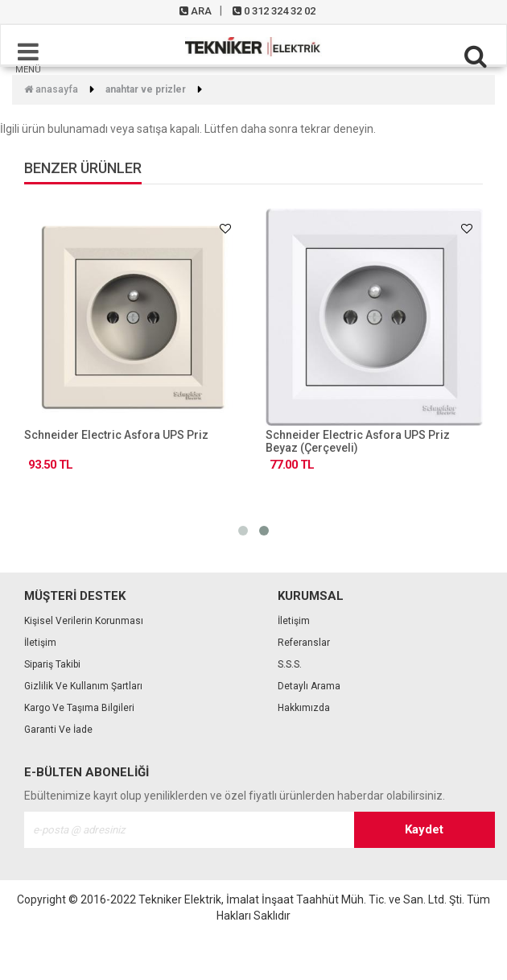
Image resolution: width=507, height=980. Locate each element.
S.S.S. (290, 664)
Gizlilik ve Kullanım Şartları (83, 686)
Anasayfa (51, 89)
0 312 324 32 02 (274, 11)
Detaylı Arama (309, 686)
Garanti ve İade (58, 730)
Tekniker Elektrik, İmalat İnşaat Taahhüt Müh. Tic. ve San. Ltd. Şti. (301, 899)
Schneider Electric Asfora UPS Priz (116, 435)
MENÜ (28, 57)
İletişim (40, 643)
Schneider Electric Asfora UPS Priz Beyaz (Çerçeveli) (358, 441)
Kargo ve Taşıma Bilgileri (79, 708)
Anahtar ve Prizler (146, 89)
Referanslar (304, 643)
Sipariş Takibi (52, 664)
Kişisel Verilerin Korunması (84, 621)
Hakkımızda (304, 708)
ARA (196, 11)
